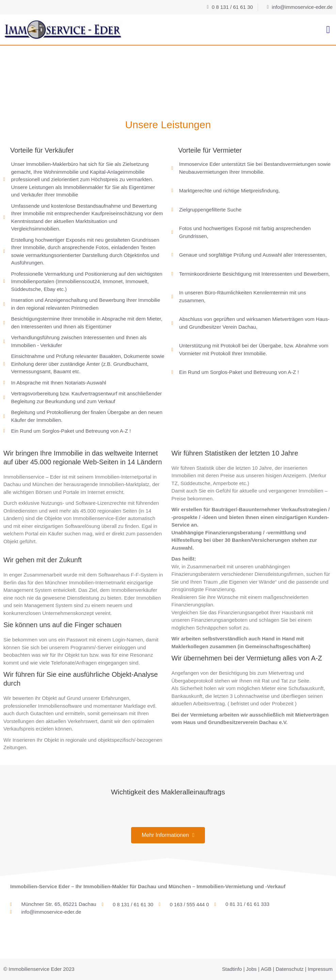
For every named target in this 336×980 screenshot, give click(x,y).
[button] (328, 30)
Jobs (251, 969)
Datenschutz (289, 969)
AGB (265, 969)
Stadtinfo (231, 969)
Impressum (320, 969)
